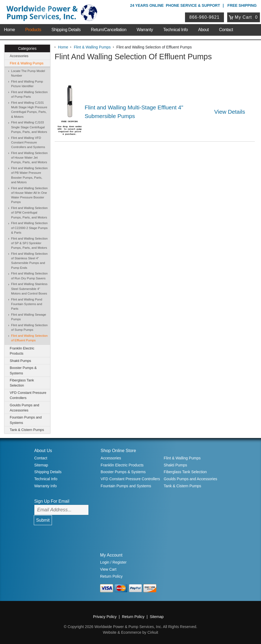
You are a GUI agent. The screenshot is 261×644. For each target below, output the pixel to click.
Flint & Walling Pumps (27, 63)
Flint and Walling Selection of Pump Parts (29, 94)
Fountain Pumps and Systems (26, 420)
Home (9, 30)
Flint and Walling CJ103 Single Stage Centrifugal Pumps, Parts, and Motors (29, 127)
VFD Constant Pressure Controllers (28, 395)
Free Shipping (242, 5)
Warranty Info (45, 486)
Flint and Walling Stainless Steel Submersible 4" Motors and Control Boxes (29, 289)
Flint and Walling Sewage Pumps (29, 317)
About (203, 30)
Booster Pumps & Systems (23, 370)
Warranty (145, 30)
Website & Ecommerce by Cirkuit (130, 632)
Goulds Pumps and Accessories (24, 408)
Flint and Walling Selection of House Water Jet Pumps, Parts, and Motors (29, 158)
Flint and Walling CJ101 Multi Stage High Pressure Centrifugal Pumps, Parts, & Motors (29, 110)
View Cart (108, 569)
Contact (226, 30)
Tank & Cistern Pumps (27, 430)
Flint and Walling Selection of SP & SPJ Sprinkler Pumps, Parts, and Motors (29, 243)
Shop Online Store (118, 451)
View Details (230, 112)
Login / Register (113, 562)
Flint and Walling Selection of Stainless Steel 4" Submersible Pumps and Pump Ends (29, 261)
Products (33, 30)
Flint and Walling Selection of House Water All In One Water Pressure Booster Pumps (29, 195)
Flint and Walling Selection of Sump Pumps (29, 327)
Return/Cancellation (109, 30)
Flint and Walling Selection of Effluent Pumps (29, 338)
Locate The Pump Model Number (28, 73)
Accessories (19, 56)
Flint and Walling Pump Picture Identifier (27, 84)
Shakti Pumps (20, 361)
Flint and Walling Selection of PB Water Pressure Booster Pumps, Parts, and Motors (29, 175)
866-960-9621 (204, 17)
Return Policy (111, 576)
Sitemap (41, 465)
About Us (43, 451)
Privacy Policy (105, 617)
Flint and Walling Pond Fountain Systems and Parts (27, 304)
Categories (27, 48)
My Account (111, 555)
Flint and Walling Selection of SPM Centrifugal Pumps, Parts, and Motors (29, 213)
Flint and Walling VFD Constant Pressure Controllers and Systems (28, 143)
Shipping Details (66, 30)
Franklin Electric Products (22, 351)
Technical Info (176, 30)
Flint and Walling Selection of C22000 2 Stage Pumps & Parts (29, 228)
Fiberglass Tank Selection (22, 383)
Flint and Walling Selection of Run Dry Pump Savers (29, 276)
